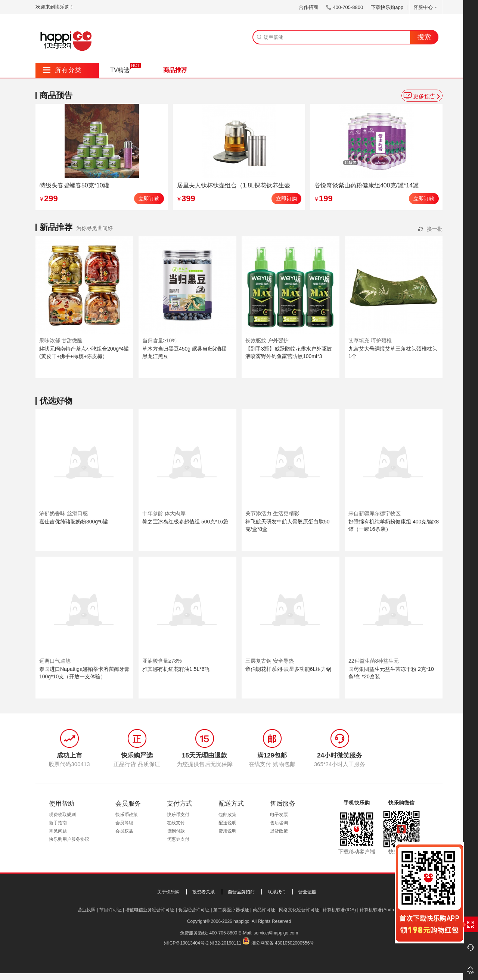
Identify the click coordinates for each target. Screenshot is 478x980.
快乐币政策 (127, 815)
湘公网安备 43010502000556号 (283, 943)
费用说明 (227, 831)
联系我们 (277, 892)
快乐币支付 (178, 815)
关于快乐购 (168, 892)
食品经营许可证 (194, 910)
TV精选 (120, 70)
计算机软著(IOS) (339, 910)
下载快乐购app (387, 7)
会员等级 (124, 823)
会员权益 (124, 831)
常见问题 (58, 831)
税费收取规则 (62, 815)
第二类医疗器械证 (231, 910)
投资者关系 (204, 892)
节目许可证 (111, 910)
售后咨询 (279, 823)
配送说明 (227, 823)
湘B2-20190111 (226, 943)
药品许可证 (264, 910)
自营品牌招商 (241, 892)
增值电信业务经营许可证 (150, 910)
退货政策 (279, 831)
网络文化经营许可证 (299, 910)
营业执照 (87, 910)
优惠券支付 (178, 839)
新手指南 (58, 823)
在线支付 (176, 823)
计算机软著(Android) (380, 910)
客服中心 (426, 7)
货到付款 (176, 831)
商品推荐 (175, 70)
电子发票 (279, 815)
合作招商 (308, 7)
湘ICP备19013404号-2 (186, 943)
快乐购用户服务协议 (69, 839)
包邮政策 (227, 815)
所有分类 (63, 70)
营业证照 (307, 892)
